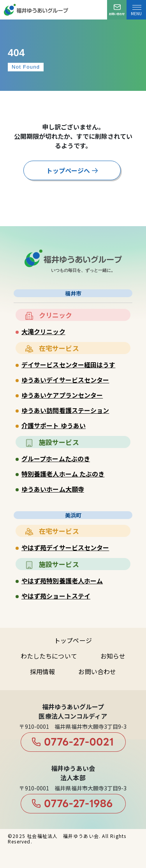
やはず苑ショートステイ (56, 596)
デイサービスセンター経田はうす (68, 365)
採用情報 (42, 671)
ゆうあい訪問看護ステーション (65, 410)
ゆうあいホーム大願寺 (53, 489)
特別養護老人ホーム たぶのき (63, 474)
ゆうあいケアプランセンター (62, 395)
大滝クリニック (43, 331)
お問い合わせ (97, 671)
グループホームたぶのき (56, 459)
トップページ (73, 640)
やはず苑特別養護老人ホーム (62, 581)
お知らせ (113, 656)
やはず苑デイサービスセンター (65, 547)
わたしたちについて (49, 656)
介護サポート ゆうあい (54, 425)
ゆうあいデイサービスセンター (65, 380)
